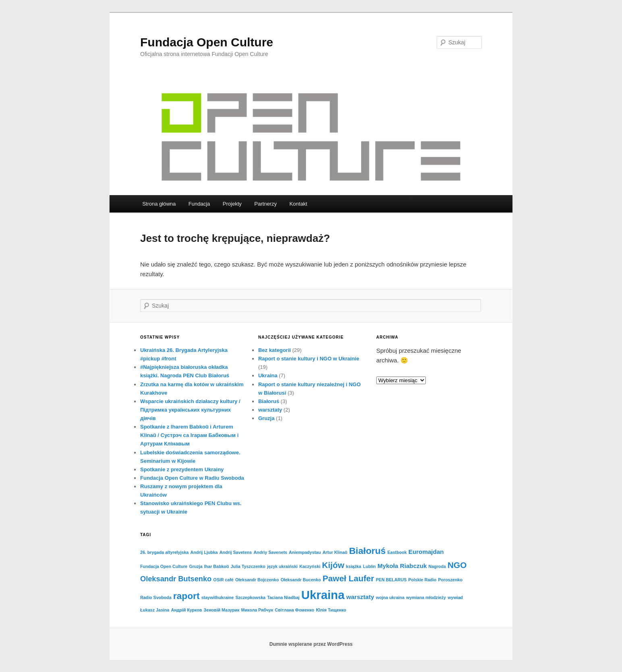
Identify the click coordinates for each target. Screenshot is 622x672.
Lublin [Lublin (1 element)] (369, 566)
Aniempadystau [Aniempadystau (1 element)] (305, 552)
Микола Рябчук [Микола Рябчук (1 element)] (257, 610)
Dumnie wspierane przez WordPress (311, 644)
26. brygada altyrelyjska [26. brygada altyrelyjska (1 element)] (164, 552)
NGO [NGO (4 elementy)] (457, 565)
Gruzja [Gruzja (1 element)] (196, 566)
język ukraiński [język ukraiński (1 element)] (282, 566)
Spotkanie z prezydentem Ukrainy (182, 469)
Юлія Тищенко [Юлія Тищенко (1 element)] (331, 610)
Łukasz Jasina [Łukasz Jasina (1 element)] (155, 610)
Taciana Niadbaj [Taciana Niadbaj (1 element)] (283, 597)
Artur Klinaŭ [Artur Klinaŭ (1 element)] (335, 552)
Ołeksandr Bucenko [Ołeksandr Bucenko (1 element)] (301, 580)
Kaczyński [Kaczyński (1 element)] (310, 566)
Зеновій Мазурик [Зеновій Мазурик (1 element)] (222, 610)
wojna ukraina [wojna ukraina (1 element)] (390, 597)
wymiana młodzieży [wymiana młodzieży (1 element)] (426, 597)
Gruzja (266, 418)
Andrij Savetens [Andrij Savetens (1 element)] (236, 552)
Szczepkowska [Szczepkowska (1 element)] (250, 597)
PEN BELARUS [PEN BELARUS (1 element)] (391, 580)
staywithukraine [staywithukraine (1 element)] (218, 597)
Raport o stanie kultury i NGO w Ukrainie (309, 359)
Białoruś (269, 401)
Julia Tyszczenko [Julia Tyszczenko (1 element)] (248, 566)
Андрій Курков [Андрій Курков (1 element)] (186, 610)
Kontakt (298, 204)
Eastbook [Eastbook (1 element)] (397, 552)
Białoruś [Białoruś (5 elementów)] (367, 551)
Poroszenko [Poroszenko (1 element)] (450, 580)
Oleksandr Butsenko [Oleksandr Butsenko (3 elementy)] (176, 579)
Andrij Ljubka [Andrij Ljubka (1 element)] (204, 552)
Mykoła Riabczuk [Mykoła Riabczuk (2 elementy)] (402, 566)
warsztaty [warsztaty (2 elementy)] (360, 597)
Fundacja (199, 204)
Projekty (232, 204)
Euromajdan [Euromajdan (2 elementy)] (426, 552)
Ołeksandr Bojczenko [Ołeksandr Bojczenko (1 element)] (257, 580)
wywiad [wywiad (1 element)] (455, 597)
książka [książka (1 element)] (354, 566)
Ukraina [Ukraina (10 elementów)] (323, 595)
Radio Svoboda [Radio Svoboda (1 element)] (156, 597)
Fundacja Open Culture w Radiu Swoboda (192, 478)
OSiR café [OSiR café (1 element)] (223, 580)
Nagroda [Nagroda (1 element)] (437, 566)
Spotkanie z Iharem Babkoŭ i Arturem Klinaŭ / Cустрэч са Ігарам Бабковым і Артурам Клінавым (189, 435)
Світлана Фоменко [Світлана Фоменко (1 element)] (294, 610)
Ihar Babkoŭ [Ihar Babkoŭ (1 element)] (217, 566)
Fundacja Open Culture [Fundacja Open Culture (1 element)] (164, 566)
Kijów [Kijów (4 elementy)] (333, 565)
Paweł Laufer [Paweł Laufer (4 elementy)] (348, 578)
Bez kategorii (275, 350)
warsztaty (270, 410)
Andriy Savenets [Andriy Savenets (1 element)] (270, 552)
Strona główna (159, 204)
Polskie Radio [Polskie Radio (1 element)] (422, 580)
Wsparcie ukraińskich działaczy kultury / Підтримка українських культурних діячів (190, 410)
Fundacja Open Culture (207, 42)
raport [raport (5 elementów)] (187, 596)
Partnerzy (265, 204)
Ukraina (268, 376)
